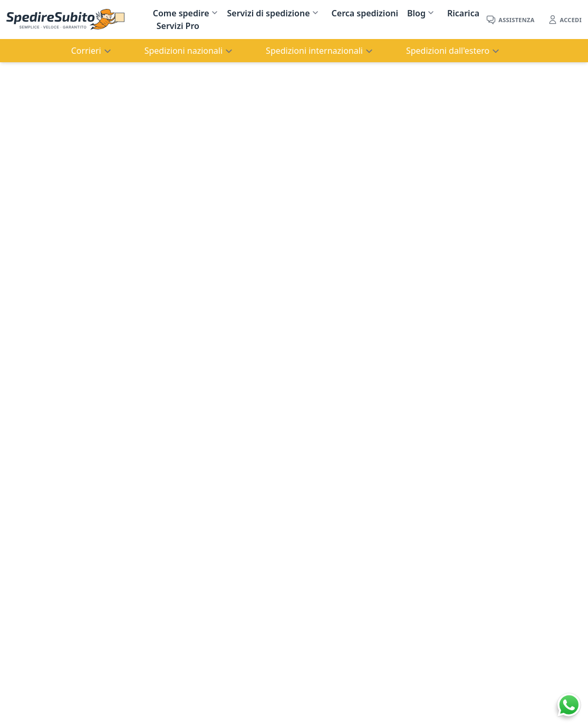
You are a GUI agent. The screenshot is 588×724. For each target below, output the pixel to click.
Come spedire (181, 13)
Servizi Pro (178, 26)
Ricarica (463, 13)
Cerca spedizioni (365, 13)
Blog (416, 13)
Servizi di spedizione (269, 13)
